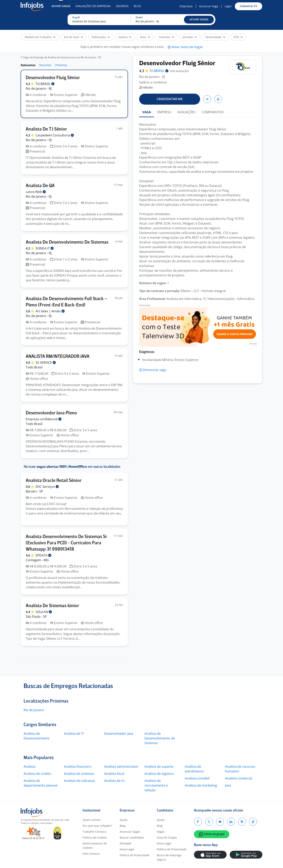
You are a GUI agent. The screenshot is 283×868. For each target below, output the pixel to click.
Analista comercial (239, 778)
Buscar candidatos (132, 837)
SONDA (45, 248)
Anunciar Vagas (130, 832)
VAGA (147, 112)
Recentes (45, 65)
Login (228, 6)
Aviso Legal (127, 849)
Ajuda (124, 820)
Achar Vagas (61, 6)
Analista (29, 767)
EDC (47, 487)
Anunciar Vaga (209, 6)
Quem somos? (92, 820)
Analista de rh (114, 781)
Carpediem (55, 135)
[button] (199, 20)
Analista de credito (37, 774)
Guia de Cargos (167, 837)
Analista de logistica (159, 774)
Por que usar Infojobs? (97, 826)
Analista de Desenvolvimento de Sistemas (160, 738)
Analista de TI (74, 734)
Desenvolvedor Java (119, 734)
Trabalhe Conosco (94, 832)
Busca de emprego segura (169, 857)
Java (228, 785)
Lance (36, 192)
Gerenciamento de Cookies (95, 846)
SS (46, 363)
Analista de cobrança (79, 781)
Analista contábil (197, 778)
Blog (137, 6)
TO (45, 84)
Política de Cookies (95, 837)
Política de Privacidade (135, 855)
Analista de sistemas (79, 774)
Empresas (186, 6)
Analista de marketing (201, 785)
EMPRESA (164, 112)
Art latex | (50, 311)
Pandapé (125, 843)
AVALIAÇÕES (187, 112)
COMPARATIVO (213, 112)
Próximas (61, 65)
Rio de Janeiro (34, 710)
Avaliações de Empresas (93, 6)
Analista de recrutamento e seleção (156, 785)
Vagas (161, 832)
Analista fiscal (114, 774)
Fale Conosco (91, 854)
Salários (122, 6)
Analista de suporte (159, 767)
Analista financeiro (78, 767)
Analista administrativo (121, 767)
